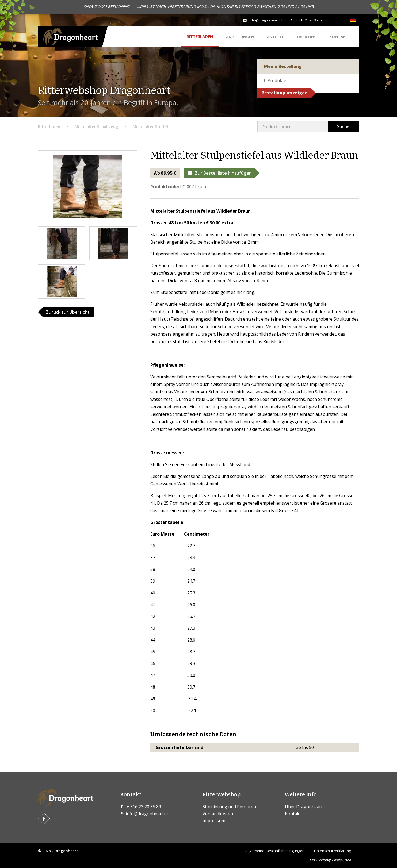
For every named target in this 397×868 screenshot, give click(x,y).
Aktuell (276, 37)
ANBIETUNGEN (240, 37)
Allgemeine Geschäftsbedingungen (275, 851)
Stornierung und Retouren (229, 807)
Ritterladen (200, 37)
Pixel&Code (341, 860)
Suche (343, 126)
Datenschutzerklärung (333, 851)
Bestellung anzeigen (285, 93)
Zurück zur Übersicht (68, 312)
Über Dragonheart (304, 807)
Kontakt (339, 37)
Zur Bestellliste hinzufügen (220, 173)
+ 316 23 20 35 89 (309, 20)
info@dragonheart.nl (266, 20)
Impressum (214, 821)
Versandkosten (218, 814)
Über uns (307, 37)
